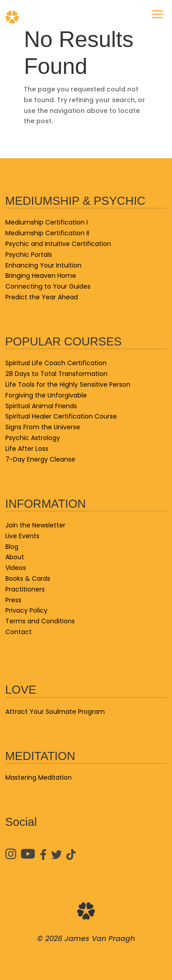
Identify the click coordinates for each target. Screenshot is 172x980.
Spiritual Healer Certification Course (61, 416)
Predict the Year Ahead (42, 297)
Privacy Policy (26, 610)
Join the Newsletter (35, 525)
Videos (16, 568)
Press (13, 600)
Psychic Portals (29, 255)
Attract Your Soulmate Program (55, 712)
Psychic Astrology (33, 438)
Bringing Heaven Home (41, 276)
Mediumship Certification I (47, 222)
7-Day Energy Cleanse (40, 459)
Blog (12, 547)
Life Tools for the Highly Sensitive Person (68, 384)
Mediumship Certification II (47, 233)
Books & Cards (28, 579)
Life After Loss (27, 449)
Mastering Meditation (39, 777)
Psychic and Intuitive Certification (58, 244)
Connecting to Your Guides (48, 286)
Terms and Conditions (40, 621)
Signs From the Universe (43, 427)
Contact (19, 632)
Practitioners (25, 589)
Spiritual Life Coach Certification (56, 363)
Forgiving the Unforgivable (46, 395)
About (15, 557)
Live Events (22, 536)
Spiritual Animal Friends (41, 406)
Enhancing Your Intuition (43, 265)
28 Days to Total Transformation (56, 374)
